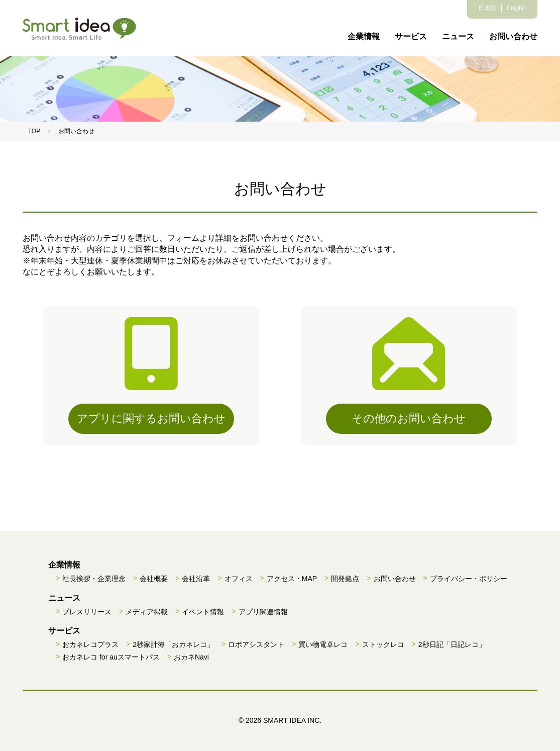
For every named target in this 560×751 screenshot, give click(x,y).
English (517, 8)
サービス (411, 36)
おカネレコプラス (90, 644)
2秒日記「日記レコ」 (452, 644)
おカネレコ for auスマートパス (111, 657)
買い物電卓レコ (323, 644)
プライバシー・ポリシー (469, 579)
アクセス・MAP (292, 579)
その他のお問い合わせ (409, 418)
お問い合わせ (513, 36)
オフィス (239, 579)
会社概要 (154, 579)
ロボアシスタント (256, 644)
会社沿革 (196, 579)
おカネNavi (191, 657)
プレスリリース (87, 612)
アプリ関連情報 (263, 612)
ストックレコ (383, 644)
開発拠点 (345, 579)
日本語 (487, 8)
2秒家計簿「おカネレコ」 (173, 644)
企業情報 (364, 36)
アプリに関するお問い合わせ (151, 418)
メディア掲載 (147, 612)
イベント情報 (203, 612)
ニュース (458, 36)
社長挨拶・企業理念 (94, 579)
